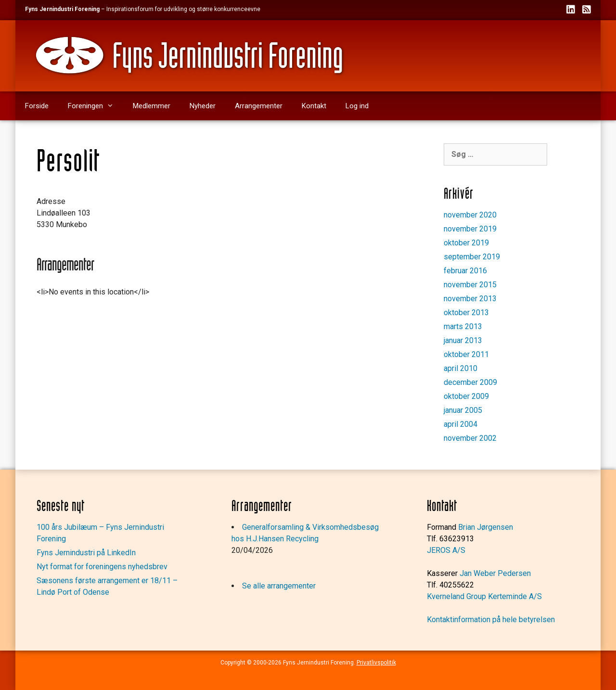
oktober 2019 (466, 243)
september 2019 (472, 257)
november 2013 (470, 299)
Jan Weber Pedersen (495, 573)
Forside (37, 106)
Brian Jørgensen (486, 527)
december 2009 (470, 382)
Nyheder (203, 106)
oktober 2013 (466, 313)
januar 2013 (463, 340)
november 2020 (470, 215)
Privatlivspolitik (376, 663)
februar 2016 (465, 271)
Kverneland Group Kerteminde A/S (484, 596)
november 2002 (470, 438)
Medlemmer (152, 106)
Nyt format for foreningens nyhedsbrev (102, 567)
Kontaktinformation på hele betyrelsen (491, 620)
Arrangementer (259, 106)
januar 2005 (463, 410)
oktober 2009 (466, 396)
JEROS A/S (446, 550)
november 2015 (470, 285)
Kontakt (314, 106)
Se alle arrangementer (279, 586)
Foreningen (96, 106)
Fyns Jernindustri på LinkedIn (86, 553)
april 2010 (461, 368)
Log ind (357, 106)
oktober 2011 (466, 354)
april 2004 (461, 424)
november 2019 (470, 229)
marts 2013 (463, 326)
